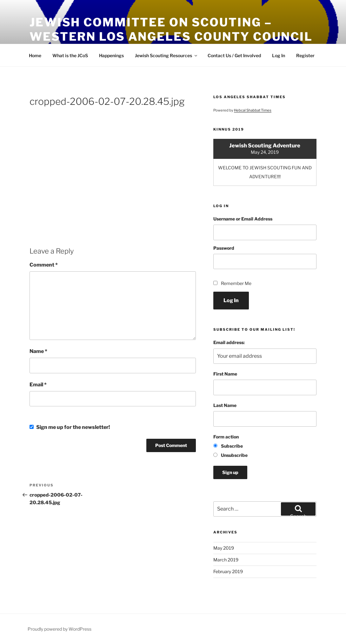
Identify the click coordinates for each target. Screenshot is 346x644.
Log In (279, 55)
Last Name (225, 405)
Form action (226, 437)
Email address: (229, 342)
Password (224, 248)
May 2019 (224, 548)
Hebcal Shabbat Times (253, 110)
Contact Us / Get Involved (234, 55)
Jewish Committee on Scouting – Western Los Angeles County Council (171, 29)
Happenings (111, 55)
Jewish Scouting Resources (166, 55)
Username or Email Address (243, 219)
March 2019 (226, 560)
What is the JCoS (70, 55)
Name (38, 351)
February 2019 (228, 571)
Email (38, 385)
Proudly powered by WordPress (60, 629)
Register (305, 55)
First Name (225, 374)
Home (35, 55)
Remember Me (236, 283)
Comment (44, 265)
